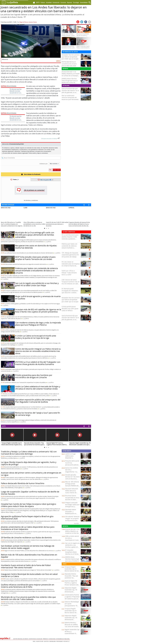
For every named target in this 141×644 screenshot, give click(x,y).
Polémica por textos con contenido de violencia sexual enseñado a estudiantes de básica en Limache (36, 271)
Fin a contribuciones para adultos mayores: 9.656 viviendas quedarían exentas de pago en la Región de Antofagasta (70, 239)
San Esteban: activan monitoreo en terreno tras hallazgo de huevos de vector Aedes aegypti (28, 547)
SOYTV (4, 426)
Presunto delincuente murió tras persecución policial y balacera (72, 464)
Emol (34, 641)
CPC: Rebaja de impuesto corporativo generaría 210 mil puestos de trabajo (70, 255)
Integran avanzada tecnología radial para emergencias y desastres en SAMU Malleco (72, 507)
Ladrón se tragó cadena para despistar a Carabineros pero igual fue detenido (71, 458)
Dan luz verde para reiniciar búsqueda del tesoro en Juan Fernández (70, 97)
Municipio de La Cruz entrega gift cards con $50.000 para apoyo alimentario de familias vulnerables (35, 235)
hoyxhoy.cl (67, 641)
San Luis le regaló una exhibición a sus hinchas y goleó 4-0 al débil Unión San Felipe (37, 284)
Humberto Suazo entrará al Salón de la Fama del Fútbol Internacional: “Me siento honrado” (26, 566)
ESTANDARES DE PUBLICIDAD (63, 639)
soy (48, 242)
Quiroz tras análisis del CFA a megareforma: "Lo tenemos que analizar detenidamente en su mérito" (72, 473)
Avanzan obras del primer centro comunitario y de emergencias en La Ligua (31, 474)
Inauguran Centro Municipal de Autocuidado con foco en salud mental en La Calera (29, 575)
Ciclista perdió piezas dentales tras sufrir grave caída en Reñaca (70, 309)
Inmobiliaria (53, 641)
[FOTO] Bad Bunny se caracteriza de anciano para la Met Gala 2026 (69, 64)
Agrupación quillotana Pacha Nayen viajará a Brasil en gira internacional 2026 (27, 517)
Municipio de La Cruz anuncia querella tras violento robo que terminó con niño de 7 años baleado (28, 598)
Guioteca (47, 641)
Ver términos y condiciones (31, 200)
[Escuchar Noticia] (25, 17)
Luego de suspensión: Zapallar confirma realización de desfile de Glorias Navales (30, 493)
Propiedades (60, 641)
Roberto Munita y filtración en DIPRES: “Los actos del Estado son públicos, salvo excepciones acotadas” (72, 627)
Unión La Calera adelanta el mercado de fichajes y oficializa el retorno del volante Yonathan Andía (38, 388)
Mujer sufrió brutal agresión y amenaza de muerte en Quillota (38, 297)
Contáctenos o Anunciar (36, 639)
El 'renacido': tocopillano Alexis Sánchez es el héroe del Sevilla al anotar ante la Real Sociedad (72, 554)
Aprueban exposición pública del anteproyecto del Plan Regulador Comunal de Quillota (38, 401)
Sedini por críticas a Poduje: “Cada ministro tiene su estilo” (69, 273)
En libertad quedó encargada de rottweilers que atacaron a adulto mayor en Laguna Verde (70, 292)
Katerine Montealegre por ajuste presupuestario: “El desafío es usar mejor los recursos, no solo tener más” (72, 607)
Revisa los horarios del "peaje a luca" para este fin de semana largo (38, 414)
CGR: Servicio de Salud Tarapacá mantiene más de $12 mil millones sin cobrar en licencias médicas (71, 283)
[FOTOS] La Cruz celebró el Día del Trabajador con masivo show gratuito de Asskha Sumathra (38, 363)
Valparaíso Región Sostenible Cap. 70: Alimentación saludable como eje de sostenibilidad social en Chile (72, 593)
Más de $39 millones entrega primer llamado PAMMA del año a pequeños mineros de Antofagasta (72, 487)
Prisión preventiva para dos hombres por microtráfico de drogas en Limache (34, 376)
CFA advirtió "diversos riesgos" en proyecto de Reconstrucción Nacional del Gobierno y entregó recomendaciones (72, 521)
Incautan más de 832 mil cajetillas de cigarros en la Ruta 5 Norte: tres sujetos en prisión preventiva (38, 311)
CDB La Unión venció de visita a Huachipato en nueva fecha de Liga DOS (72, 539)
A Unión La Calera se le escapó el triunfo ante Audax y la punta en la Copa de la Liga (36, 337)
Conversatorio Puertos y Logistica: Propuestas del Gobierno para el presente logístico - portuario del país (72, 599)
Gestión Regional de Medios (21, 639)
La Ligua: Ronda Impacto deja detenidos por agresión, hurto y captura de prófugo (29, 463)
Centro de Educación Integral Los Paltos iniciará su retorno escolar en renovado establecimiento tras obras (38, 351)
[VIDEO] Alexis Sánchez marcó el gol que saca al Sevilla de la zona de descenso (70, 82)
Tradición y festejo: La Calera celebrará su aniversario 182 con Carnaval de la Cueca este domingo (29, 453)
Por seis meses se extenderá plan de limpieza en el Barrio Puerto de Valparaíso (71, 265)
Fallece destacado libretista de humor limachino (23, 483)
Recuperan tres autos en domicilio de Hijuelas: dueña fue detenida (36, 247)
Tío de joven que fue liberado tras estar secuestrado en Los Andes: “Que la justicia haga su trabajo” (16, 93)
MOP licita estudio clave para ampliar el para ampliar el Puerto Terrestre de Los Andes (35, 258)
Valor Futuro (40, 641)
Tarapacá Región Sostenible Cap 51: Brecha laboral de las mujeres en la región (72, 570)
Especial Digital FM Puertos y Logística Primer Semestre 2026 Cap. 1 (72, 584)
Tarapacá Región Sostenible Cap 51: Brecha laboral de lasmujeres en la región (71, 613)
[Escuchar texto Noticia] (59, 138)
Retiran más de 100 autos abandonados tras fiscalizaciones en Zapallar (29, 556)
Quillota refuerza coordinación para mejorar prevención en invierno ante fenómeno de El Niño (28, 586)
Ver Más (76, 523)
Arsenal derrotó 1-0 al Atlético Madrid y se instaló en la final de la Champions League (71, 75)
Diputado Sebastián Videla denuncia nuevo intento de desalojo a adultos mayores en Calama (72, 493)
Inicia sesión (33, 153)
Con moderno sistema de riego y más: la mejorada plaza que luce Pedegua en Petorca (38, 324)
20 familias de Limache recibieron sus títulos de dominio (26, 538)
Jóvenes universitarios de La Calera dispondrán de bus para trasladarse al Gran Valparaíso (28, 528)
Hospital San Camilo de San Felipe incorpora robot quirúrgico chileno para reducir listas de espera (29, 505)
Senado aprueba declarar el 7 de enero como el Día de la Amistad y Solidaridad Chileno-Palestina (72, 479)
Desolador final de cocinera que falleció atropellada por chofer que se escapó (71, 57)
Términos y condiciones (49, 639)
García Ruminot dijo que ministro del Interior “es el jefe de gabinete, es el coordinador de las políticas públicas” (70, 92)
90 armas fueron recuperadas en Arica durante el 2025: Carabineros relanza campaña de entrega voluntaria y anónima (72, 501)
